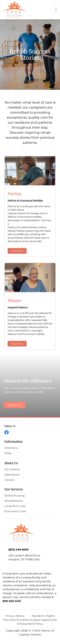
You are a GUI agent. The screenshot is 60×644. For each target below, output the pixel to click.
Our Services (14, 489)
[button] (56, 10)
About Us (11, 463)
